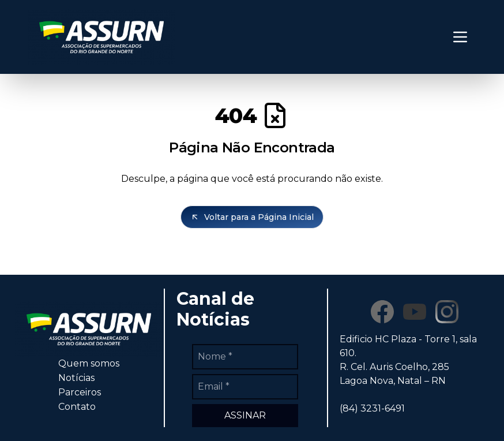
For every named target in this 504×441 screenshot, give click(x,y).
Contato (77, 407)
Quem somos (89, 363)
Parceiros (80, 392)
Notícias (76, 378)
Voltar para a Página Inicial (252, 217)
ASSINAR (245, 415)
